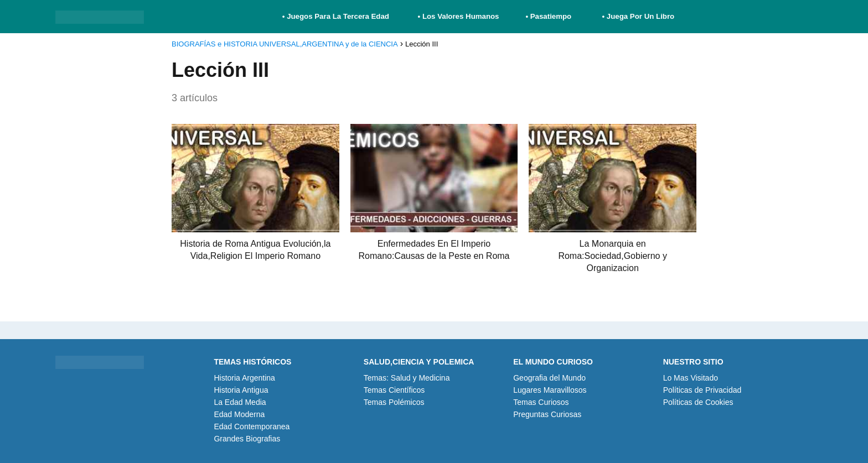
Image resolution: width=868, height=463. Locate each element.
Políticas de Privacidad (702, 390)
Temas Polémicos (394, 402)
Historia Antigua (241, 390)
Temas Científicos (394, 390)
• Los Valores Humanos (459, 16)
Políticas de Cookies (698, 402)
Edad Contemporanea (252, 426)
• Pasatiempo (548, 16)
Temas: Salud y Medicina (407, 378)
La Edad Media (240, 402)
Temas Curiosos (541, 402)
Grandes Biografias (247, 439)
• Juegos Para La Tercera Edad (337, 16)
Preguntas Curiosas (547, 414)
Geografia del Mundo (549, 378)
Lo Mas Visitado (691, 378)
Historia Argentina (244, 378)
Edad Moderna (239, 414)
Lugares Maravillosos (550, 390)
